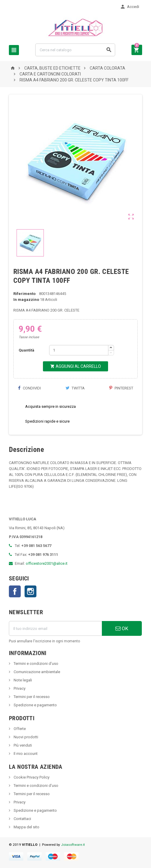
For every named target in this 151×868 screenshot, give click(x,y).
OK (122, 628)
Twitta (75, 388)
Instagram (30, 591)
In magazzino (26, 300)
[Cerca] (75, 50)
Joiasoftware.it (73, 845)
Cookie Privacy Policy (31, 777)
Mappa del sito (26, 827)
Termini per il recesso (31, 697)
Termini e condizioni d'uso (36, 664)
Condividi (29, 388)
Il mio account (25, 754)
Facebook (15, 591)
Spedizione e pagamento (35, 705)
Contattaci (22, 819)
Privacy (19, 688)
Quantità (26, 350)
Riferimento (24, 294)
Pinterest (121, 388)
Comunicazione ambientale (36, 672)
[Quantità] (79, 350)
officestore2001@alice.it (47, 563)
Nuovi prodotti (25, 737)
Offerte (19, 729)
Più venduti (22, 745)
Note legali (22, 680)
